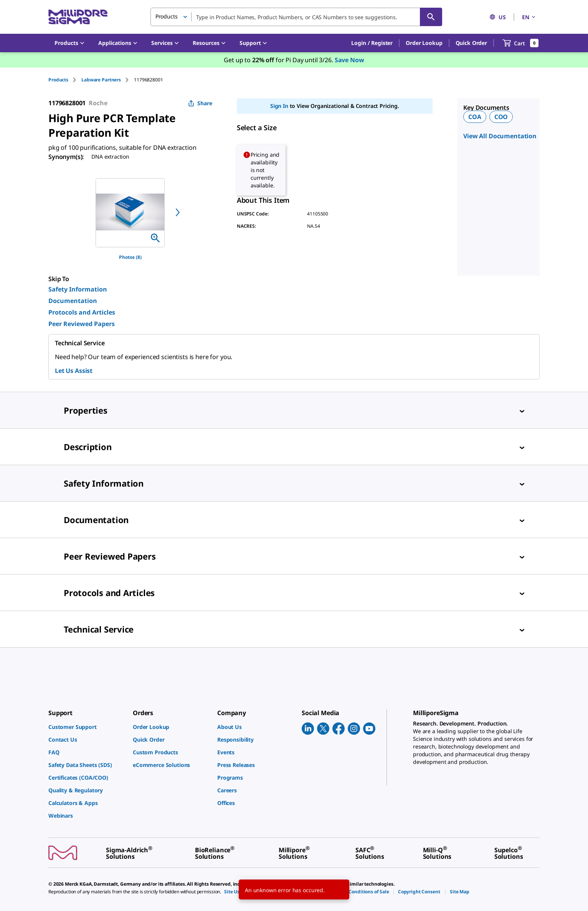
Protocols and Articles (82, 312)
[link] (87, 727)
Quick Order (471, 43)
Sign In (279, 106)
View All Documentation (500, 136)
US (498, 17)
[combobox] (296, 17)
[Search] (431, 17)
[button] (372, 43)
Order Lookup (424, 43)
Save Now (349, 60)
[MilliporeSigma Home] (78, 17)
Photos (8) (130, 257)
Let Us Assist (74, 371)
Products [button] (167, 16)
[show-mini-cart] (521, 43)
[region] (130, 213)
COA (475, 117)
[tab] (65, 80)
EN (529, 17)
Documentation (73, 301)
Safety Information (78, 289)
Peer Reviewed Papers (82, 324)
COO (501, 117)
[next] (178, 212)
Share (200, 103)
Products (58, 80)
